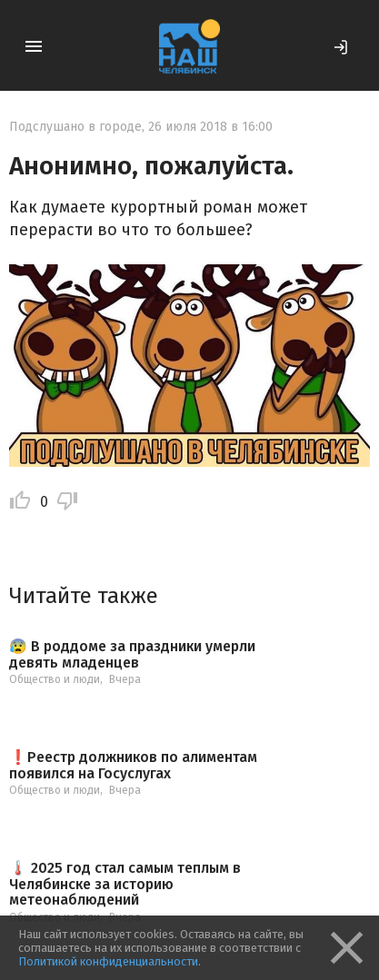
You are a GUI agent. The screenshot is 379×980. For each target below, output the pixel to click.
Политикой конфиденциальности (108, 961)
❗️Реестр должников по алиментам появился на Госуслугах (133, 765)
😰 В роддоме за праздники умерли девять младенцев (132, 654)
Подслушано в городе (75, 127)
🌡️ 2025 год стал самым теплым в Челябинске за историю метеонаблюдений (125, 884)
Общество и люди (55, 679)
